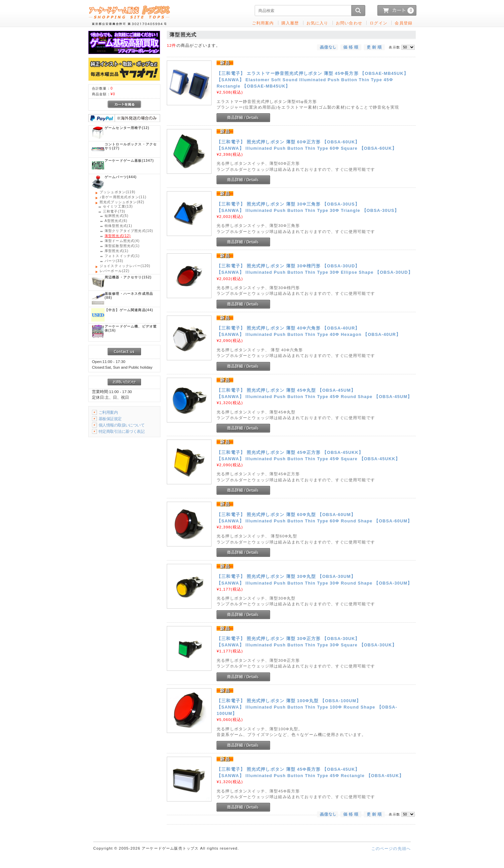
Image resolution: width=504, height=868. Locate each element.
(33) (114, 261)
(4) (122, 241)
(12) (127, 128)
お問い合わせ (349, 23)
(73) (114, 211)
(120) (125, 266)
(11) (123, 197)
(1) (118, 226)
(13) (118, 206)
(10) (129, 231)
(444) (121, 177)
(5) (117, 216)
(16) (131, 328)
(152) (128, 277)
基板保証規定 (110, 419)
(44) (129, 310)
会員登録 (404, 23)
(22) (114, 271)
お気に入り (318, 23)
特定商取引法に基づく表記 (121, 431)
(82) (122, 202)
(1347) (129, 161)
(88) (129, 296)
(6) (116, 221)
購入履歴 (290, 23)
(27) (131, 146)
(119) (117, 192)
